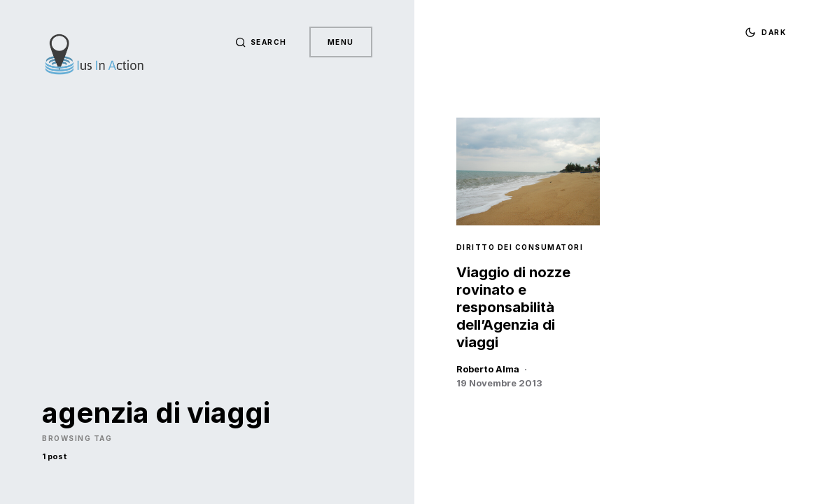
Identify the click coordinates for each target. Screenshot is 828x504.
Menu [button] (341, 42)
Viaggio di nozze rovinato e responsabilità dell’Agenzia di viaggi (513, 307)
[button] (261, 42)
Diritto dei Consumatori (520, 247)
